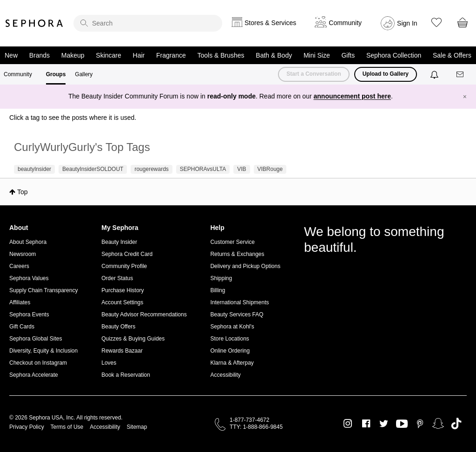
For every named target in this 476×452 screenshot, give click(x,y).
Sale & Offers (452, 55)
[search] (148, 23)
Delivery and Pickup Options (245, 266)
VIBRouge (270, 169)
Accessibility (225, 375)
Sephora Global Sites (36, 339)
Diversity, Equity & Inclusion (43, 351)
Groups (56, 74)
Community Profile (124, 266)
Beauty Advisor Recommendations (144, 314)
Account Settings (122, 302)
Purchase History (122, 290)
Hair (139, 55)
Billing (218, 290)
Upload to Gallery (386, 74)
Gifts (348, 55)
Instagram (348, 424)
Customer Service (232, 242)
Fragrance (171, 55)
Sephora (34, 23)
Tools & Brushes (221, 55)
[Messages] (461, 75)
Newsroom (23, 254)
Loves (109, 363)
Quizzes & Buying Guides (133, 339)
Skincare (108, 55)
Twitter (384, 424)
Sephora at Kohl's (232, 327)
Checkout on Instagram (38, 363)
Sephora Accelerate (34, 375)
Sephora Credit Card (127, 254)
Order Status (117, 278)
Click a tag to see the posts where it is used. (73, 118)
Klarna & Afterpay (232, 363)
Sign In (407, 23)
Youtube (402, 424)
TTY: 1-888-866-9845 (256, 427)
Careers (19, 266)
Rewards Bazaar (122, 351)
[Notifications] (435, 74)
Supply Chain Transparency (43, 290)
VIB (241, 169)
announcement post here (352, 96)
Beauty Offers (118, 327)
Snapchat (438, 424)
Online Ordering (230, 351)
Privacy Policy (27, 427)
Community (18, 74)
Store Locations (229, 339)
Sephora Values (29, 278)
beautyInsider (34, 169)
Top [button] (23, 192)
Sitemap (137, 427)
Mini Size (317, 55)
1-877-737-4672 (249, 420)
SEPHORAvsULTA (203, 169)
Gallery (84, 74)
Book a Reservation (126, 375)
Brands (40, 55)
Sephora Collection (394, 55)
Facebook (366, 424)
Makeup (73, 55)
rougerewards (151, 169)
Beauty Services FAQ (237, 314)
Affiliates (20, 302)
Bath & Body (274, 55)
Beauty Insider (119, 242)
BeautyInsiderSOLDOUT (93, 169)
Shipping (221, 278)
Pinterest (420, 424)
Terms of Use (67, 427)
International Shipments (239, 302)
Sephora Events (29, 314)
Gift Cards (22, 327)
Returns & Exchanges (237, 254)
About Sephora (28, 242)
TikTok (456, 424)
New (11, 55)
